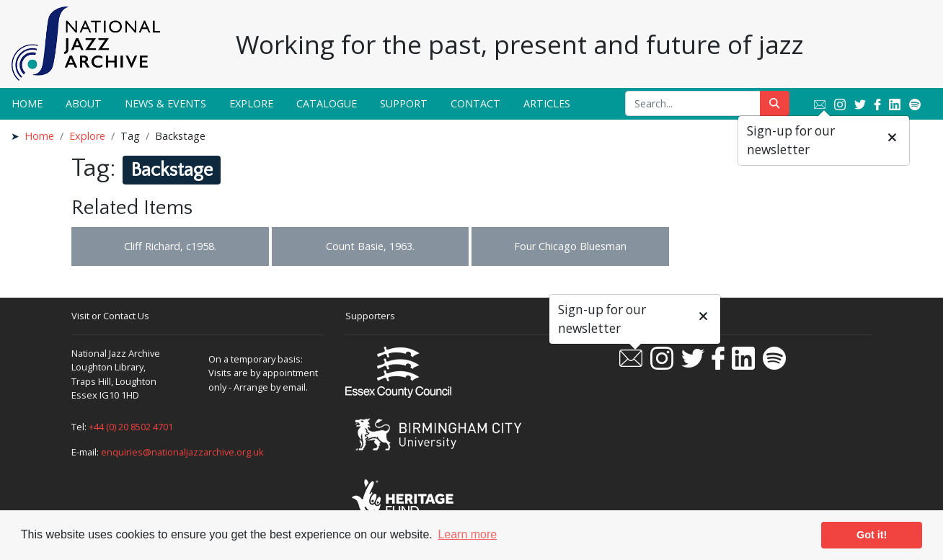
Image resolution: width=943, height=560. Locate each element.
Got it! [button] (872, 535)
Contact (475, 103)
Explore (251, 103)
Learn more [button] (467, 534)
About (84, 103)
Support (404, 103)
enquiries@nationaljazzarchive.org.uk (182, 452)
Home (27, 103)
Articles (547, 103)
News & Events (165, 103)
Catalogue (327, 103)
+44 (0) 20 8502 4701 (131, 427)
